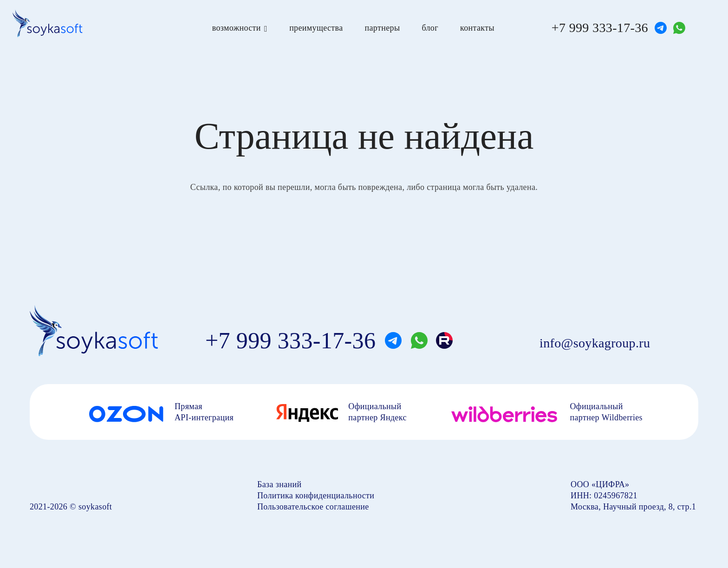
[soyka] (48, 23)
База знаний (279, 484)
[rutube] (444, 340)
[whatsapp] (679, 28)
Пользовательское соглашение (313, 507)
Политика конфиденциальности (316, 496)
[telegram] (661, 28)
